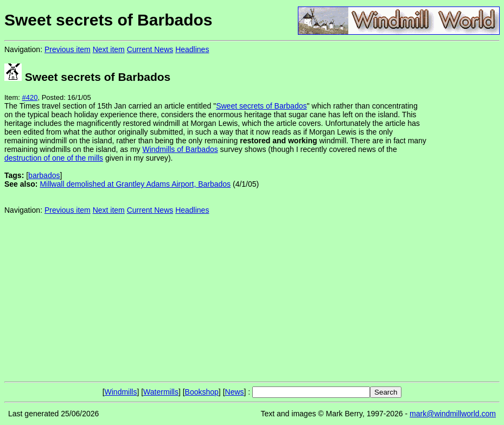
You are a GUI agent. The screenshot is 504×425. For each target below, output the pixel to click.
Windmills (121, 392)
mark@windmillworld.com (453, 414)
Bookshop (202, 392)
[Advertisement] (463, 211)
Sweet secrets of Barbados (261, 106)
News (235, 392)
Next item (109, 49)
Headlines (192, 49)
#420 (30, 97)
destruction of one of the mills (54, 158)
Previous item (68, 49)
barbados (44, 175)
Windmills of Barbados (180, 149)
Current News (150, 49)
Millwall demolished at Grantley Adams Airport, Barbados (135, 184)
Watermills (161, 392)
